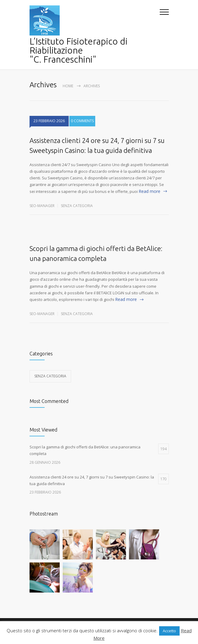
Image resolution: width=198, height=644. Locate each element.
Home (68, 86)
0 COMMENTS (82, 126)
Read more (149, 191)
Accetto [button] (169, 631)
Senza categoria (77, 206)
